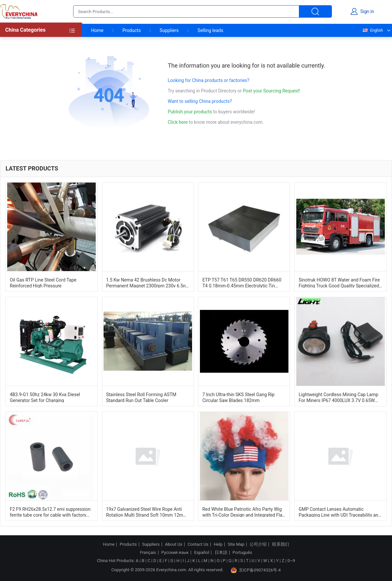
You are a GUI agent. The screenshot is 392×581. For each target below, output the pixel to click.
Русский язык (175, 553)
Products (132, 30)
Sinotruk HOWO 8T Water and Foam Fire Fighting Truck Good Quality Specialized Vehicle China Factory (339, 282)
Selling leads (211, 30)
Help (218, 544)
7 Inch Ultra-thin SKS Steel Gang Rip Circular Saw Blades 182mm (238, 397)
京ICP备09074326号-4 (256, 570)
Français (148, 553)
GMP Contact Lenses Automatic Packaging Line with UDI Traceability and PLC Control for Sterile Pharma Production (340, 512)
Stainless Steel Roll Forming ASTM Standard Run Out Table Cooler (141, 397)
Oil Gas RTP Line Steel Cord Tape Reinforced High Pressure (43, 282)
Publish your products (191, 112)
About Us (174, 544)
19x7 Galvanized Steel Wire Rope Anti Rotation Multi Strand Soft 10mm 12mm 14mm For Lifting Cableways (147, 512)
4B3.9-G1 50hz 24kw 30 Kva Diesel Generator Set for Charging (45, 397)
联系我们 (281, 544)
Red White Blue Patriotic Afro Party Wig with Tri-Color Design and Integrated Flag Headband (243, 512)
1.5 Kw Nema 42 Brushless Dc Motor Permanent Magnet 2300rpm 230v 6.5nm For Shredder (148, 282)
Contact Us (198, 544)
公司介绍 (258, 544)
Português (242, 553)
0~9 (291, 561)
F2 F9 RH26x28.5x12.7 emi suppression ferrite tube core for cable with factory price (50, 512)
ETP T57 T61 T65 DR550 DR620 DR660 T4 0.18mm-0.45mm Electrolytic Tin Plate (242, 282)
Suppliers (169, 30)
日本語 (221, 553)
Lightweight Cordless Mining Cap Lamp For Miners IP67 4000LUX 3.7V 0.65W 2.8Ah (338, 397)
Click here (178, 122)
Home (97, 30)
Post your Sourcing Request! (271, 91)
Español (202, 553)
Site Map (236, 544)
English (372, 30)
